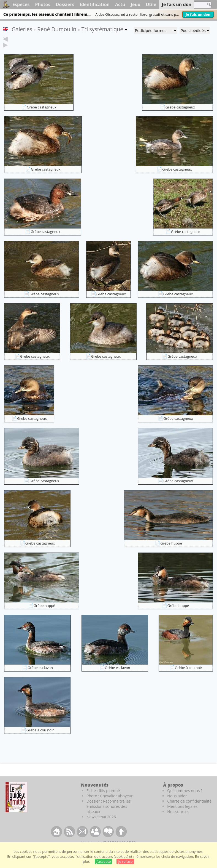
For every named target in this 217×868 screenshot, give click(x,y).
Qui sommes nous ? (185, 799)
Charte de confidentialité (189, 810)
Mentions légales (182, 815)
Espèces (21, 4)
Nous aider (177, 804)
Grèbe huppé (171, 552)
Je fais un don (198, 14)
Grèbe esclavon (40, 676)
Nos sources (178, 820)
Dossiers (65, 4)
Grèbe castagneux (42, 116)
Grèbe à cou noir (189, 676)
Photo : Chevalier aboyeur (110, 804)
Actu (120, 4)
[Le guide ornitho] (16, 806)
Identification (95, 4)
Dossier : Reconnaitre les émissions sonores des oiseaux (109, 815)
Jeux (136, 4)
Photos (43, 4)
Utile (151, 4)
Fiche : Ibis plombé (103, 799)
